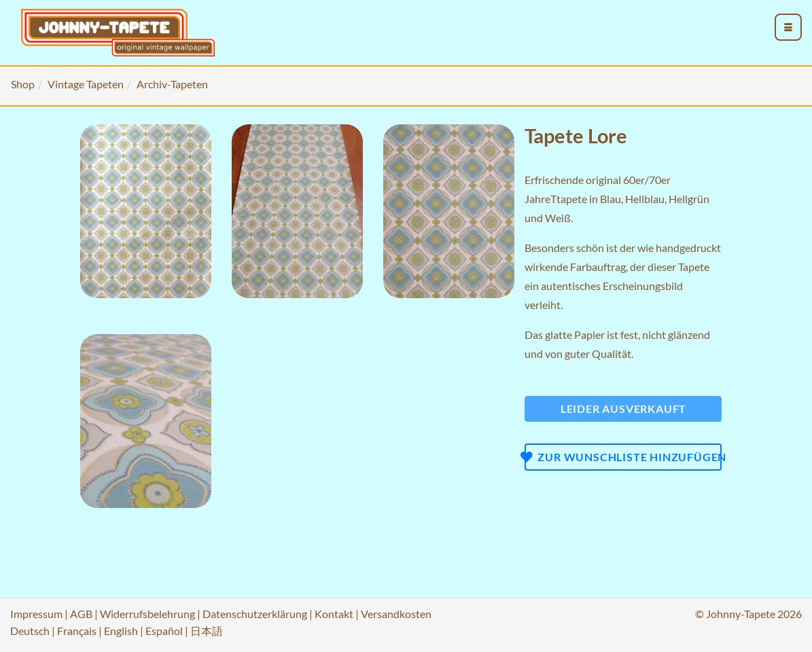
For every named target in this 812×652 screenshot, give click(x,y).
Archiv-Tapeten (172, 84)
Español (164, 631)
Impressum (36, 614)
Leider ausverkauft (623, 409)
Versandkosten (396, 614)
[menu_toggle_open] (788, 27)
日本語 (207, 631)
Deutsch (30, 631)
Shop (23, 84)
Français (77, 631)
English (121, 631)
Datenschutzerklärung (255, 614)
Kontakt (334, 614)
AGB (81, 614)
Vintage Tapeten (86, 84)
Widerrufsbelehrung (147, 614)
